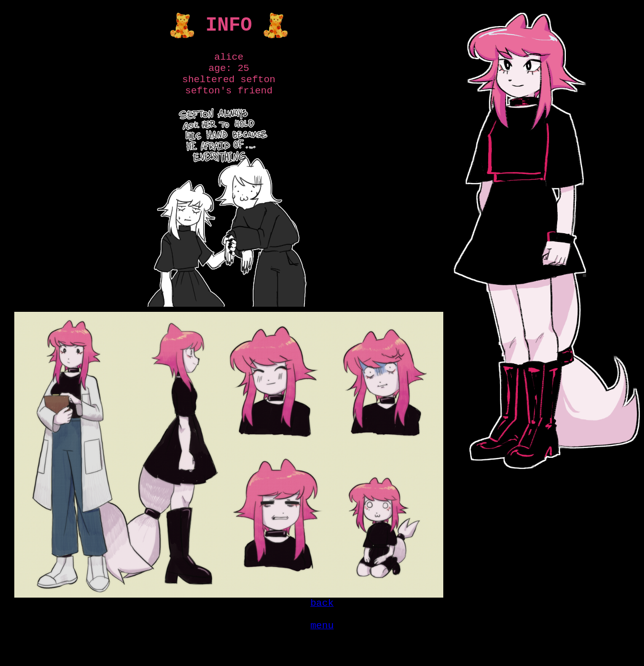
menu (322, 642)
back (322, 615)
